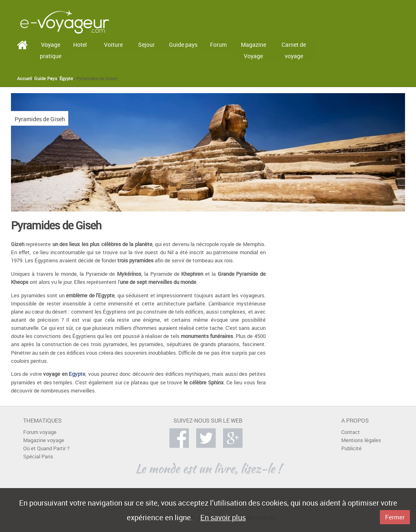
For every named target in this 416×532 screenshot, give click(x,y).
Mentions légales (361, 440)
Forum (218, 45)
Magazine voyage (44, 440)
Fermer (395, 517)
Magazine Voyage (253, 50)
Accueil (25, 78)
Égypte (66, 78)
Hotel (80, 45)
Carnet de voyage (294, 50)
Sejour (146, 45)
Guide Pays (46, 78)
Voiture (113, 45)
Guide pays (183, 45)
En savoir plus (223, 517)
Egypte (77, 374)
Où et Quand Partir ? (46, 448)
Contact (351, 432)
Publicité (351, 448)
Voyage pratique (51, 50)
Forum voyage (40, 432)
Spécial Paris (38, 457)
